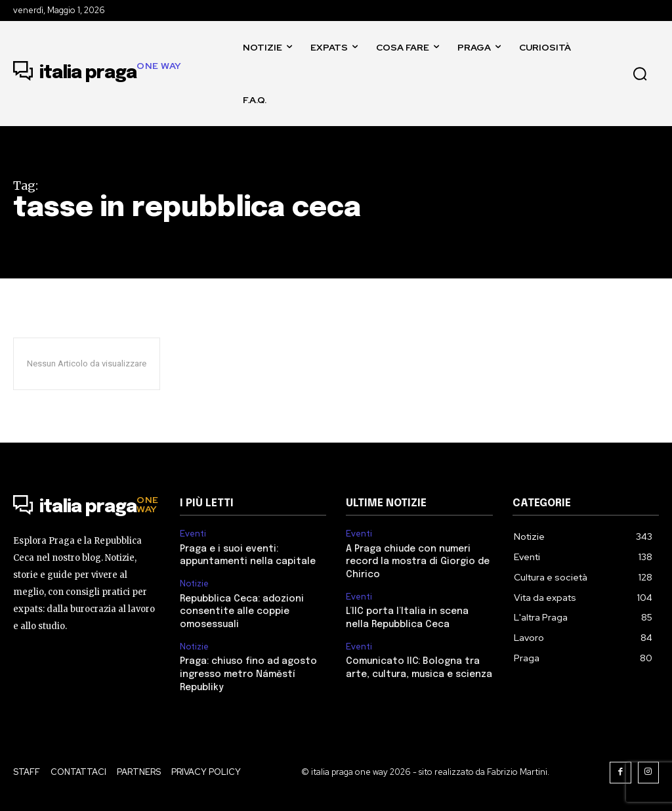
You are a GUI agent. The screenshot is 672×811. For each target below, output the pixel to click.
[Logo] (97, 74)
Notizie (194, 584)
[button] (640, 74)
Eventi (193, 534)
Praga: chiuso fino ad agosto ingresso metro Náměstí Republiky (248, 674)
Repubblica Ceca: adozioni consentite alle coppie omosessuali (242, 612)
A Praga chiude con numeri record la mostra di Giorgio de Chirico (418, 562)
